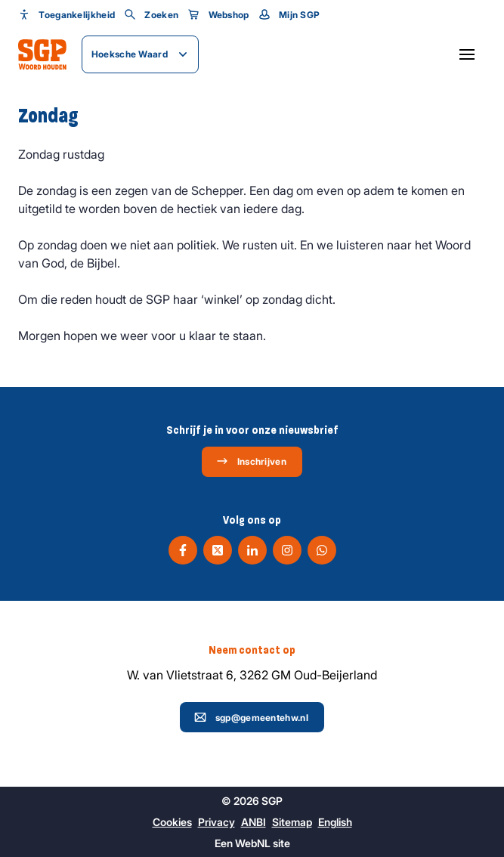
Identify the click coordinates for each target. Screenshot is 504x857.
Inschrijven (251, 461)
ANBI (254, 822)
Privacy (216, 822)
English (335, 822)
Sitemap (292, 822)
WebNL (253, 843)
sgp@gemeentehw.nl (251, 717)
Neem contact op (252, 650)
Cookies (172, 822)
